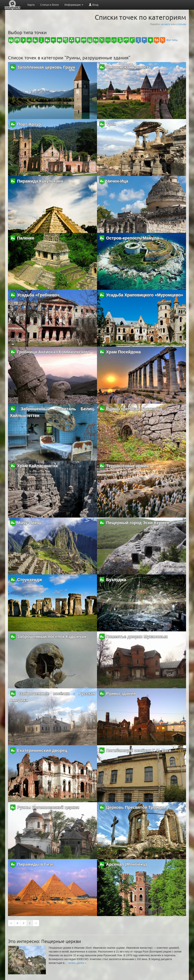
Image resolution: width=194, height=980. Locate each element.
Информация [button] (74, 5)
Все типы (172, 40)
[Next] (36, 923)
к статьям (181, 24)
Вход (94, 5)
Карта (31, 5)
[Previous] (11, 923)
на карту (165, 24)
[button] (77, 963)
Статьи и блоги (49, 5)
